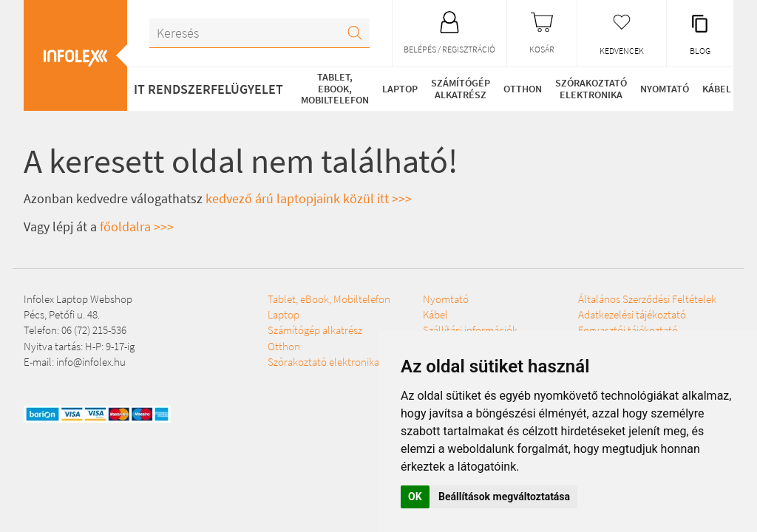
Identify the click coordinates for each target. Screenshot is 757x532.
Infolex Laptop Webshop (78, 299)
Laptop (400, 89)
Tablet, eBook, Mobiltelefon (335, 88)
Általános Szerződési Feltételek (647, 299)
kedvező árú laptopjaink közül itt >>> (309, 198)
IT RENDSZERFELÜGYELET (208, 89)
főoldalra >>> (137, 226)
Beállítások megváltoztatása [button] (504, 497)
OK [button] (415, 497)
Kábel (717, 89)
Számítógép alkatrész (461, 88)
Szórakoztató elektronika (591, 88)
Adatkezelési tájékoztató (632, 314)
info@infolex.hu (91, 362)
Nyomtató (665, 89)
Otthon (523, 89)
